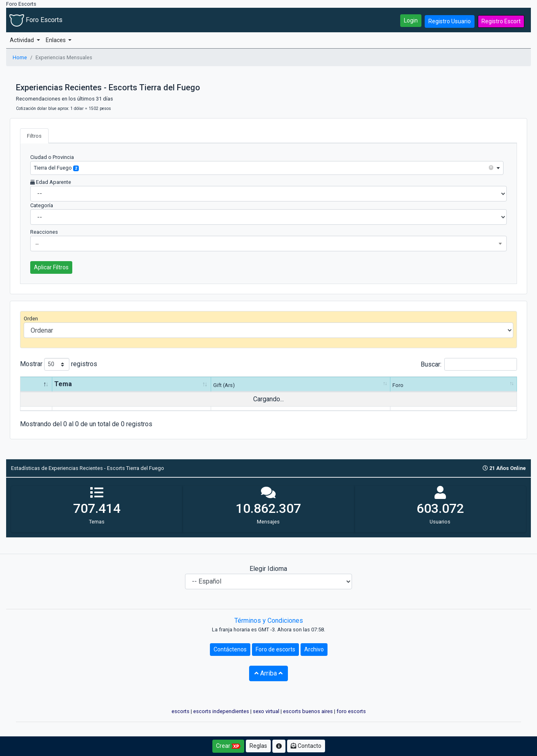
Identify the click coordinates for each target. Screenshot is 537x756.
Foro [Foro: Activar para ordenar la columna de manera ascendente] (398, 385)
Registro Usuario (450, 21)
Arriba (268, 673)
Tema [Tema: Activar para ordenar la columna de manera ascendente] (63, 384)
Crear (228, 746)
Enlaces (56, 40)
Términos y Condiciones (269, 621)
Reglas (258, 746)
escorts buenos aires (308, 711)
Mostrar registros (59, 364)
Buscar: (469, 364)
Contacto (306, 746)
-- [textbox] (37, 244)
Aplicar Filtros (51, 267)
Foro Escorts (36, 20)
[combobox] (267, 168)
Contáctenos (230, 649)
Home (20, 57)
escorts (180, 711)
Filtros (34, 136)
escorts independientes (221, 711)
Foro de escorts (275, 649)
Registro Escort (501, 21)
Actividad (22, 40)
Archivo (314, 649)
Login (411, 20)
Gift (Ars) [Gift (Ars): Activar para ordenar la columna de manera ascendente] (224, 385)
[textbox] (267, 168)
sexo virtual (266, 711)
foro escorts (351, 711)
